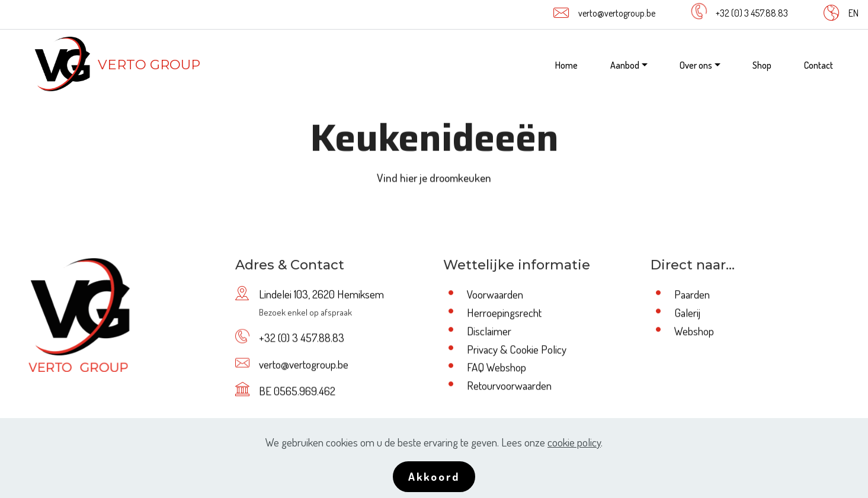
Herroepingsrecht (504, 313)
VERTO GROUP (149, 65)
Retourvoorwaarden (509, 386)
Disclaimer (489, 331)
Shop (762, 65)
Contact (819, 65)
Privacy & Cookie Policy (517, 350)
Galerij (687, 313)
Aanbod (625, 65)
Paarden (692, 295)
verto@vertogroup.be (617, 13)
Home (566, 65)
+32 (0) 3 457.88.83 (752, 13)
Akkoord (434, 482)
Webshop (694, 331)
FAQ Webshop (497, 368)
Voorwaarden (495, 295)
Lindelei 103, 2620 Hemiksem (321, 295)
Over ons (696, 65)
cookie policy (574, 448)
